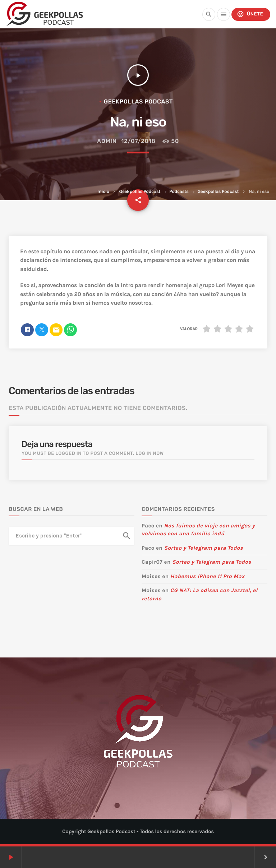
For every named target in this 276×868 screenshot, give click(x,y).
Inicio (103, 192)
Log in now (150, 454)
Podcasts (179, 192)
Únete (250, 14)
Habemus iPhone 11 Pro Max (208, 576)
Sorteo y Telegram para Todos (203, 548)
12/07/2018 (138, 141)
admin (107, 141)
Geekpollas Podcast (140, 192)
